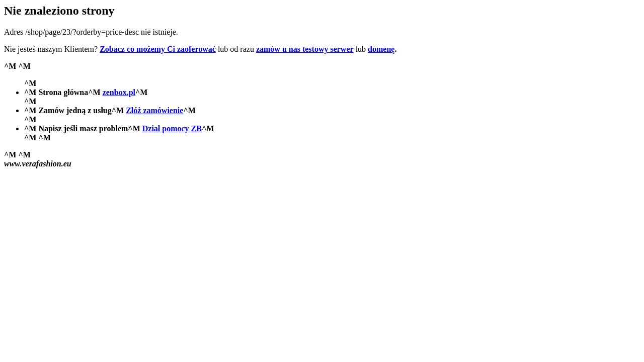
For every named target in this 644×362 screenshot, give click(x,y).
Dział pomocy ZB (172, 128)
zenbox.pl (119, 92)
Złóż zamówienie (154, 110)
